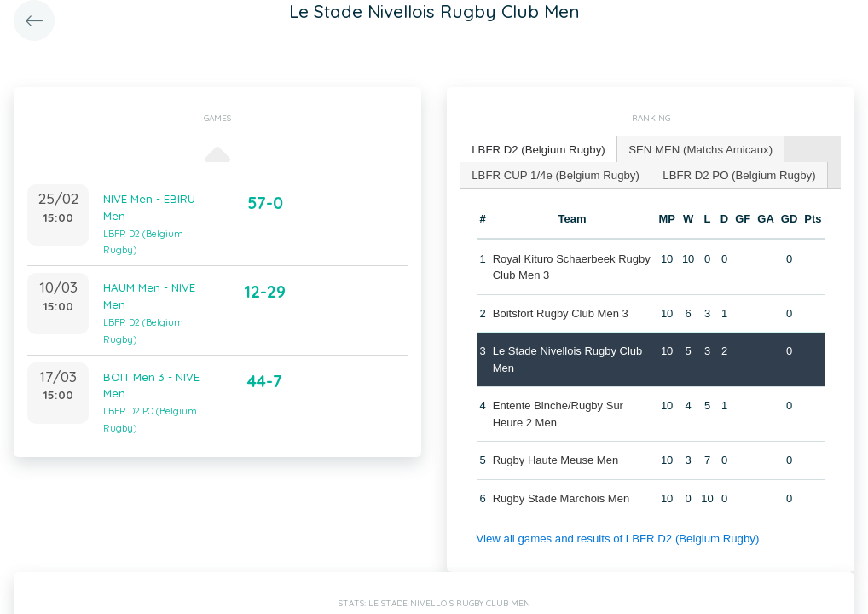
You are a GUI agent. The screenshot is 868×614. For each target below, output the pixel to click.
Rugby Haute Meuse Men (555, 459)
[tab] (538, 150)
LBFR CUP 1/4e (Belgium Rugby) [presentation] (554, 174)
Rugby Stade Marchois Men (560, 497)
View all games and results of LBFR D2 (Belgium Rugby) (615, 538)
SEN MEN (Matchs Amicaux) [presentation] (697, 149)
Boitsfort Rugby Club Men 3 (560, 312)
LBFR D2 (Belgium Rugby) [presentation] (537, 149)
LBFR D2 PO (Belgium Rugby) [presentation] (734, 174)
